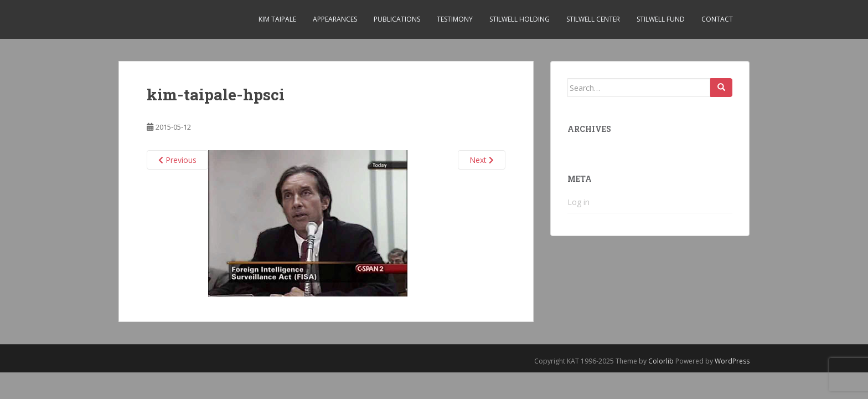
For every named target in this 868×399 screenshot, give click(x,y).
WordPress (732, 361)
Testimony (455, 19)
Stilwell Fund (661, 19)
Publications (397, 19)
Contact (717, 19)
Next (482, 160)
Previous (177, 160)
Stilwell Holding (520, 19)
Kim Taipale (277, 19)
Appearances (335, 19)
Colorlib (661, 361)
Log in (578, 202)
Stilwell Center (593, 19)
